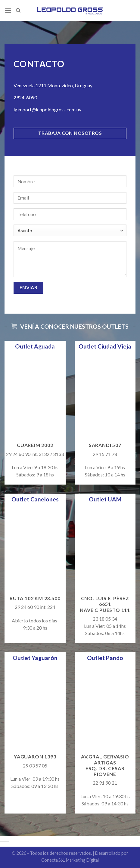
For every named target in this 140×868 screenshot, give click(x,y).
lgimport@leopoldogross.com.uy (47, 109)
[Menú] (8, 10)
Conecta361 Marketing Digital (70, 860)
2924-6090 (25, 97)
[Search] (18, 11)
